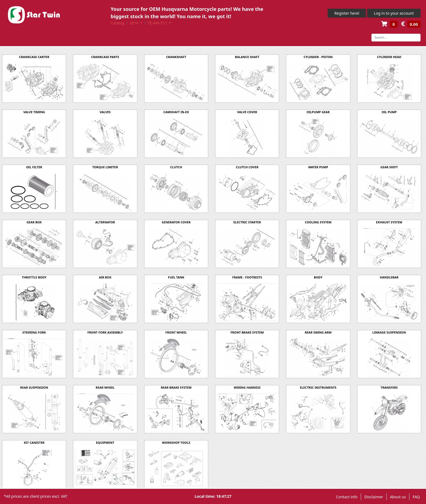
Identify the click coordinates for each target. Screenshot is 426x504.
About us (398, 497)
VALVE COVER (247, 112)
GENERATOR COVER (176, 222)
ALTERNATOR (105, 222)
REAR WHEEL (105, 387)
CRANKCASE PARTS (105, 57)
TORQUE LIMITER (105, 167)
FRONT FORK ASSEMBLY (105, 332)
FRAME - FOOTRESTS (247, 277)
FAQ (416, 497)
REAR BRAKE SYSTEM (176, 387)
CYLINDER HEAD (389, 57)
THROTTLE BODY (34, 277)
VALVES (105, 112)
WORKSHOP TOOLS (176, 443)
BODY (318, 277)
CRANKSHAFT (176, 57)
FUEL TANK (176, 277)
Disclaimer (374, 497)
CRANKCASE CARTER (34, 57)
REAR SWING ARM (318, 332)
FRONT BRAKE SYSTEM (247, 332)
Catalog (117, 23)
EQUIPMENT (105, 443)
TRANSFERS (389, 387)
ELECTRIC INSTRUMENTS (318, 387)
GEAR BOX (34, 222)
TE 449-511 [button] (158, 23)
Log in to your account (394, 13)
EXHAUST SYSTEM (389, 222)
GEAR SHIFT (389, 167)
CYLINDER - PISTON (318, 57)
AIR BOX (105, 277)
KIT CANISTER (34, 443)
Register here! (347, 13)
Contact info (347, 497)
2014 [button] (134, 23)
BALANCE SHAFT (247, 57)
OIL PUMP (389, 112)
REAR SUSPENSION (34, 387)
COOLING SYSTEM (318, 222)
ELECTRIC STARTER (247, 222)
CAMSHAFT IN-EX (176, 112)
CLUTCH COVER (247, 167)
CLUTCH (176, 167)
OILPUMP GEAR (318, 112)
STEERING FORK (34, 332)
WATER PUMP (318, 167)
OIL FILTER (34, 167)
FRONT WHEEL (176, 332)
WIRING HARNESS (247, 387)
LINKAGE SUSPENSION (389, 332)
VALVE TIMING (34, 112)
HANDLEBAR (389, 277)
